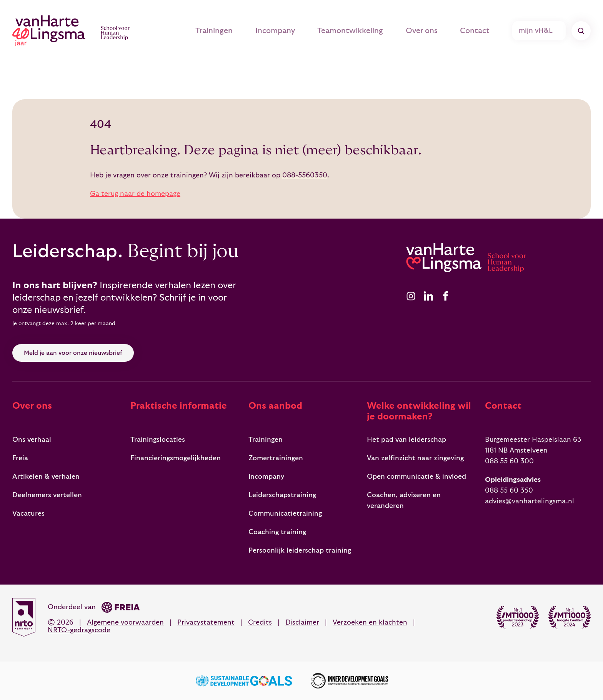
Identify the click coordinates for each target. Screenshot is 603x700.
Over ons (415, 31)
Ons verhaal (32, 440)
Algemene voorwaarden (125, 622)
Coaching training (277, 532)
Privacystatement (206, 622)
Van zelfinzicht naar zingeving (415, 458)
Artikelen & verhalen (46, 477)
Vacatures (28, 514)
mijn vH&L (540, 31)
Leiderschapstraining (282, 495)
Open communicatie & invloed (416, 477)
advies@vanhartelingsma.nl (530, 501)
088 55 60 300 (509, 461)
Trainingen (197, 31)
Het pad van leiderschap (406, 440)
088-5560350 (305, 175)
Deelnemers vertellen (47, 495)
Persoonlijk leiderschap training (300, 550)
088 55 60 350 (509, 490)
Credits (260, 622)
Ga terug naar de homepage (135, 194)
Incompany (262, 31)
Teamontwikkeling (340, 31)
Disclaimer (302, 622)
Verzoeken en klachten (370, 622)
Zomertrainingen (276, 458)
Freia (20, 458)
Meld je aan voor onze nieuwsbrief (73, 353)
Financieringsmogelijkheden (176, 458)
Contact (472, 31)
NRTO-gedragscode (79, 630)
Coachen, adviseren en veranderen (404, 500)
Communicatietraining (285, 514)
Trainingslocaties (158, 440)
